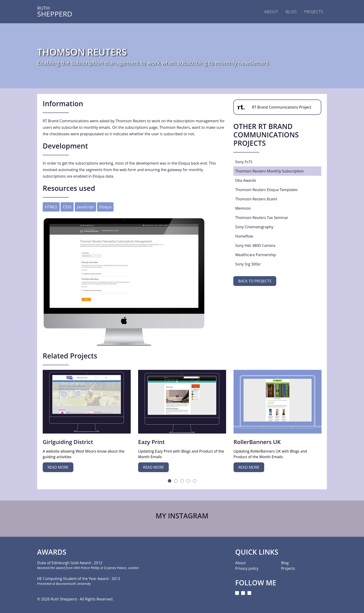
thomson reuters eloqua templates (266, 190)
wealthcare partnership (256, 255)
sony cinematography (254, 227)
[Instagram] (237, 593)
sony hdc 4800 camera (255, 245)
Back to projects (255, 281)
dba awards (246, 180)
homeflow (244, 236)
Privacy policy (247, 568)
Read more (58, 467)
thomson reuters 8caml (256, 199)
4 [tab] (188, 481)
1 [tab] (170, 481)
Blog (291, 12)
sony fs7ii (244, 162)
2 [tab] (176, 481)
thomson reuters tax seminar (262, 218)
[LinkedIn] (243, 593)
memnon (243, 208)
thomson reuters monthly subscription (269, 171)
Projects (314, 12)
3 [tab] (182, 481)
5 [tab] (195, 481)
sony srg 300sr (248, 264)
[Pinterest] (249, 593)
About (271, 12)
